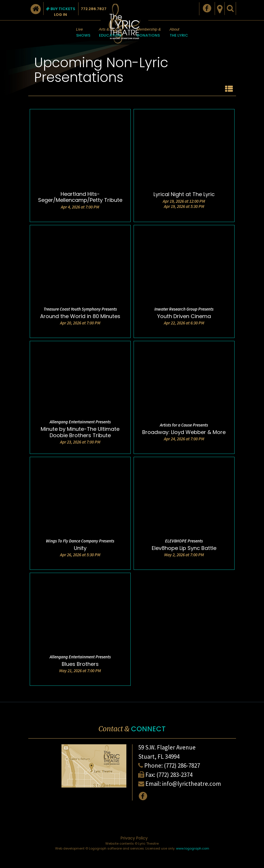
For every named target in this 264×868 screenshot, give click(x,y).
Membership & (149, 33)
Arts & (110, 33)
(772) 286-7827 (182, 765)
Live (83, 33)
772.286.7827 (94, 9)
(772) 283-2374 (174, 775)
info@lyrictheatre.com (192, 784)
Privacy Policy (134, 838)
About (179, 33)
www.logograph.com (193, 848)
